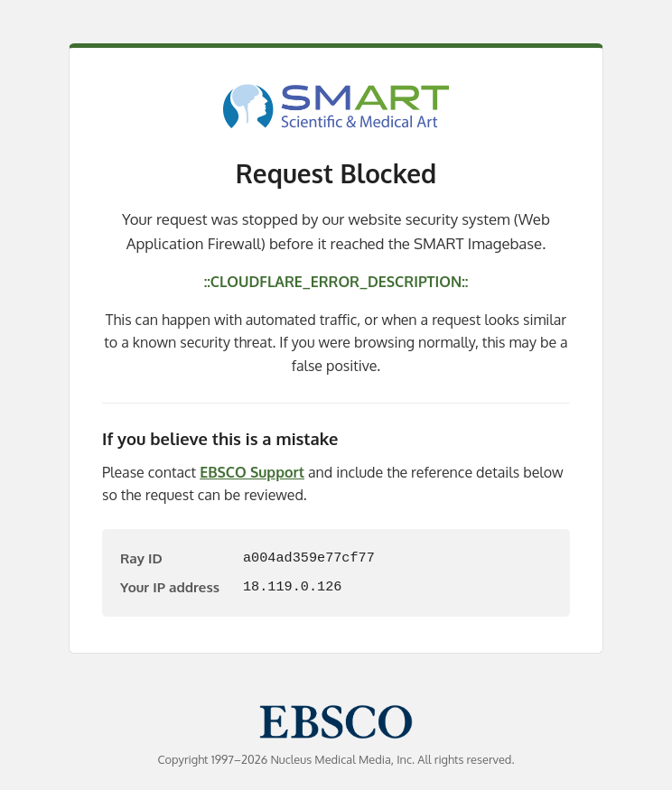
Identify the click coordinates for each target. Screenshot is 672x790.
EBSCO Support (252, 472)
